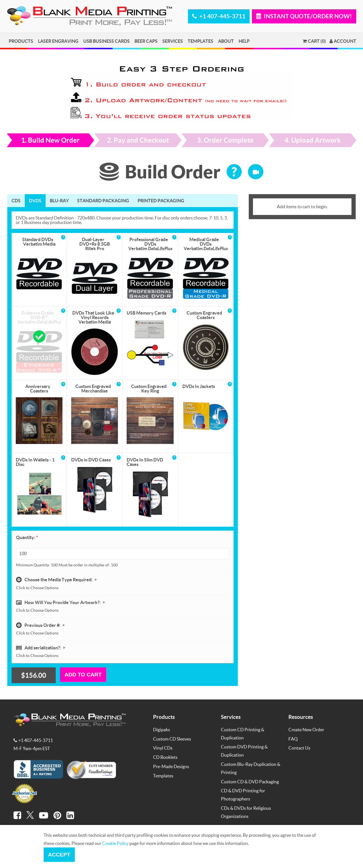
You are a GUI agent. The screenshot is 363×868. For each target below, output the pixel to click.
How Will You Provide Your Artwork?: (63, 602)
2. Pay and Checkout (138, 140)
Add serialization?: (43, 648)
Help (244, 41)
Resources (301, 717)
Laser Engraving (58, 41)
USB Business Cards (107, 41)
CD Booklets (165, 757)
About (226, 41)
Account (343, 41)
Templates (200, 41)
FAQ (293, 739)
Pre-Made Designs (171, 766)
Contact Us (299, 748)
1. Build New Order (50, 140)
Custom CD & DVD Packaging (250, 781)
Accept (59, 855)
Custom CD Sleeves (172, 739)
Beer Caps (146, 41)
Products (21, 41)
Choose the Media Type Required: (59, 579)
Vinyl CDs (163, 748)
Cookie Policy (115, 843)
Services (173, 41)
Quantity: (27, 537)
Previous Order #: (43, 625)
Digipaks (162, 729)
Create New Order (306, 729)
